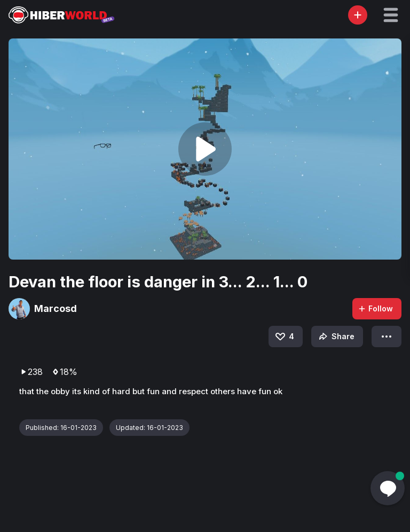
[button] (391, 15)
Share (336, 337)
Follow (375, 308)
